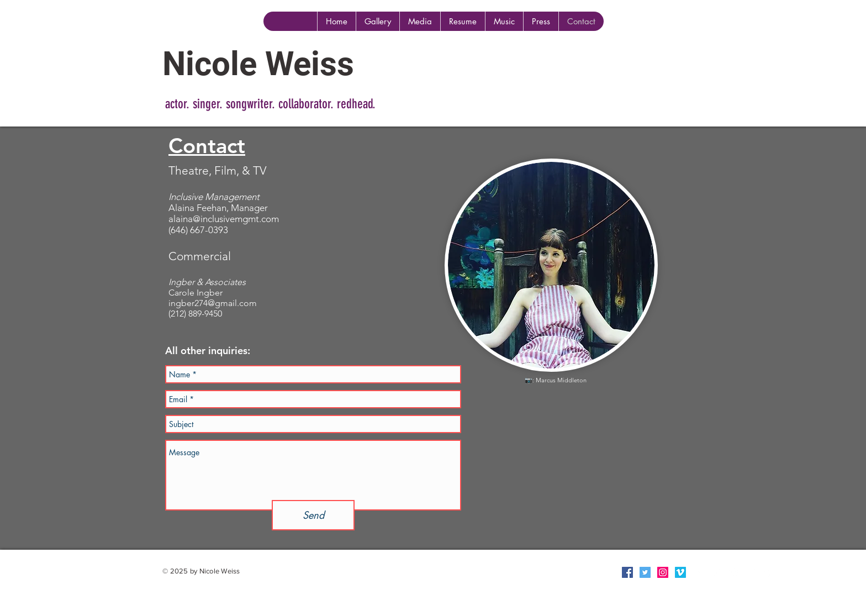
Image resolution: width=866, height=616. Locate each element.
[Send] (313, 515)
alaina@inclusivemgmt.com (224, 219)
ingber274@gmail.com (213, 303)
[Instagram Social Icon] (663, 572)
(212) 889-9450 (195, 314)
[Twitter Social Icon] (645, 572)
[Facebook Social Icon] (627, 572)
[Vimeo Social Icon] (680, 572)
